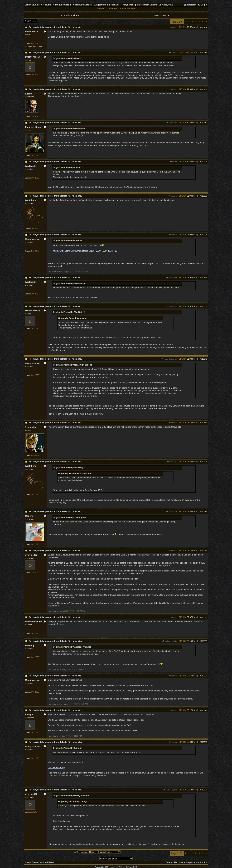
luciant (173, 162)
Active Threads (128, 9)
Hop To (76, 852)
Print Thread (30, 21)
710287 (204, 89)
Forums (47, 5)
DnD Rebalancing (56, 767)
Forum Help (185, 862)
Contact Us (171, 862)
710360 (204, 196)
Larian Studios (32, 5)
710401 (204, 462)
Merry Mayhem (170, 790)
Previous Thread (70, 15)
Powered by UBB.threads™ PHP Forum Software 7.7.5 (116, 867)
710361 (204, 235)
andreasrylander (170, 641)
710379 (204, 423)
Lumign (173, 742)
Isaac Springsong (169, 359)
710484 (204, 551)
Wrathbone (172, 123)
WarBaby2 (172, 306)
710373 (204, 359)
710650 (204, 790)
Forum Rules (31, 862)
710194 (204, 27)
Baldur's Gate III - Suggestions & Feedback (97, 5)
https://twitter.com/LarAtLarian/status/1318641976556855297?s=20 (85, 251)
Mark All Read (47, 862)
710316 (204, 123)
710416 (204, 511)
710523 (204, 617)
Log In (203, 5)
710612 (204, 710)
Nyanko (173, 53)
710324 (204, 162)
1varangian (172, 511)
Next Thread (162, 15)
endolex (173, 27)
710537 (204, 641)
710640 (204, 742)
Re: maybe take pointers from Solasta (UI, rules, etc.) (56, 27)
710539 (204, 676)
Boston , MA (37, 46)
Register (190, 5)
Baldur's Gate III (63, 5)
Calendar (112, 9)
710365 (204, 306)
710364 (204, 278)
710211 (204, 53)
